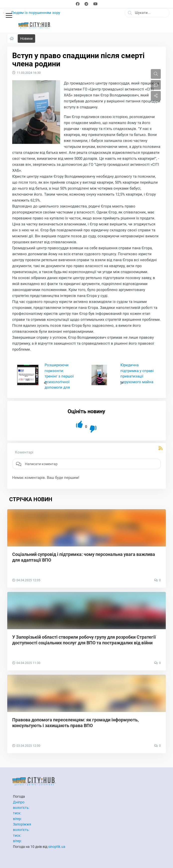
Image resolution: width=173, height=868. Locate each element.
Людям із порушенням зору (36, 13)
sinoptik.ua (57, 847)
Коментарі (24, 452)
